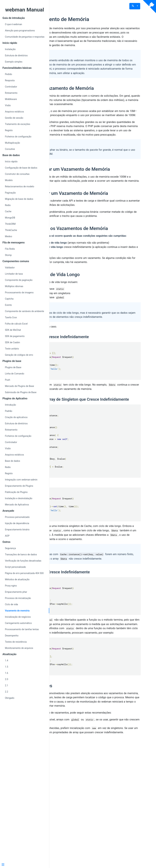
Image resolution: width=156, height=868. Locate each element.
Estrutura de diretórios (16, 55)
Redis (8, 205)
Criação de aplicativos (16, 417)
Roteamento (11, 93)
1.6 (6, 673)
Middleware (11, 99)
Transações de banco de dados (21, 554)
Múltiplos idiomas (14, 286)
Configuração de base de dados (21, 168)
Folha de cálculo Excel (16, 324)
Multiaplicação (13, 143)
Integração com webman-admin (21, 480)
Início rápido (11, 162)
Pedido (8, 74)
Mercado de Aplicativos (17, 505)
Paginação (10, 193)
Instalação (10, 49)
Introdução (10, 405)
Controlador (11, 87)
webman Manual (25, 10)
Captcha (9, 299)
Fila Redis (10, 249)
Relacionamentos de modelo (19, 186)
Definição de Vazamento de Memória (98, 105)
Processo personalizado (17, 517)
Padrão (9, 411)
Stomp (8, 255)
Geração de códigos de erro (19, 355)
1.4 (6, 661)
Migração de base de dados (19, 199)
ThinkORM (10, 224)
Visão (8, 105)
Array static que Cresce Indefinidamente (96, 416)
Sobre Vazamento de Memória (96, 19)
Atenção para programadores (20, 31)
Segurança (10, 548)
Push (8, 380)
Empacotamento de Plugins (19, 486)
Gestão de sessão (14, 118)
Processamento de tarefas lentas (22, 629)
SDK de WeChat (13, 330)
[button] (135, 6)
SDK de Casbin (13, 342)
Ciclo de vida (11, 604)
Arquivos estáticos (14, 112)
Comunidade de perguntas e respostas (25, 37)
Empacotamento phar (16, 592)
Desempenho (12, 636)
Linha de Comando (15, 374)
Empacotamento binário (17, 530)
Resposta (10, 80)
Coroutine (10, 149)
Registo (9, 130)
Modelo (9, 180)
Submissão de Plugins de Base (21, 392)
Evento (8, 305)
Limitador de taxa (14, 274)
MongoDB (10, 218)
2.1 (6, 685)
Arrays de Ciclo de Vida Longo (91, 350)
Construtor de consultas (17, 174)
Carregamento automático (18, 623)
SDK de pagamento (15, 336)
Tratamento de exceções (18, 124)
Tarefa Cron (11, 317)
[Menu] (23, 865)
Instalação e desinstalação (19, 498)
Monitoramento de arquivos (19, 648)
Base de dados (13, 461)
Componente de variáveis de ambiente (25, 311)
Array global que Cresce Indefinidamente (96, 673)
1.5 (6, 667)
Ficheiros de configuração (18, 137)
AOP (7, 536)
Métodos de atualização (17, 579)
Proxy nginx (11, 586)
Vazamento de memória (17, 611)
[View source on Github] (149, 7)
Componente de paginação (19, 280)
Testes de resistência (16, 642)
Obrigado (10, 698)
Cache (8, 211)
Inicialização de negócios (18, 617)
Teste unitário (12, 349)
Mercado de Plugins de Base (19, 386)
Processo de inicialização (18, 598)
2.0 (6, 679)
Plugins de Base (13, 367)
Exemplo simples (14, 62)
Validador (10, 268)
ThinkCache (11, 230)
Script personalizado (15, 567)
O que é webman (13, 24)
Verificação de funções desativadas (23, 561)
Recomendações (77, 796)
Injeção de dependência (17, 523)
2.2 (6, 692)
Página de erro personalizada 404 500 (24, 573)
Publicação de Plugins (16, 492)
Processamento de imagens (19, 293)
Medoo (9, 236)
